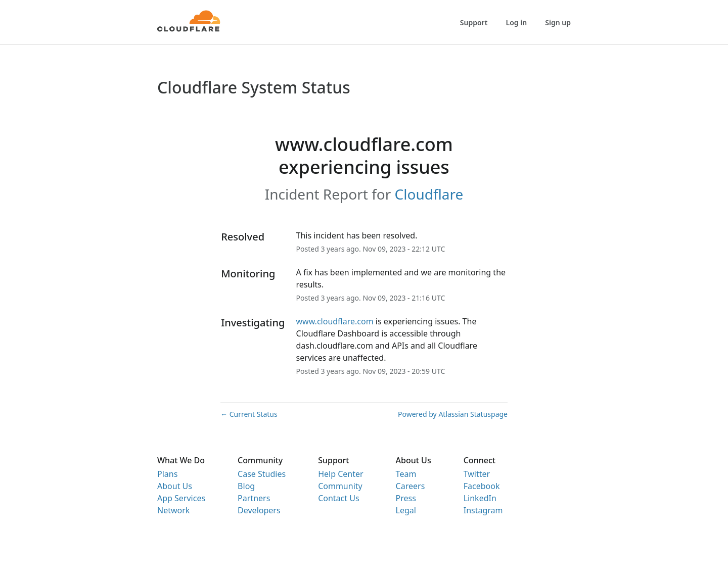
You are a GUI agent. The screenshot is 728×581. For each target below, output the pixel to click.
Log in (517, 22)
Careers (411, 486)
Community (340, 486)
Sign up (558, 22)
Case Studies (262, 474)
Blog (246, 486)
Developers (259, 510)
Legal (406, 510)
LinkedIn (480, 498)
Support (474, 22)
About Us (175, 486)
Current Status (249, 414)
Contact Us (338, 498)
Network (173, 510)
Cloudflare (429, 194)
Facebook (482, 486)
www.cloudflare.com (335, 321)
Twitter (477, 474)
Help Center (340, 474)
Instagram (483, 510)
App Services (181, 498)
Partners (254, 498)
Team (406, 474)
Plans (167, 474)
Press (406, 498)
